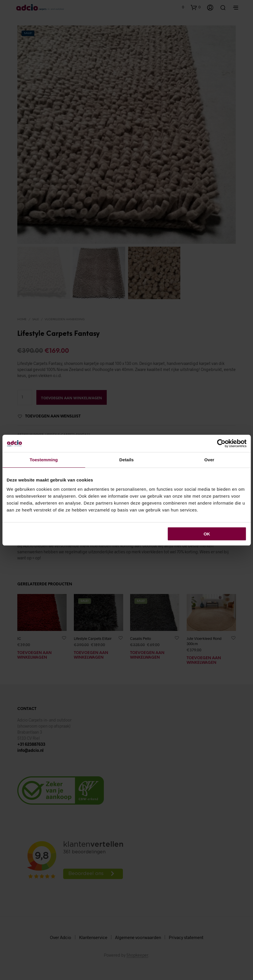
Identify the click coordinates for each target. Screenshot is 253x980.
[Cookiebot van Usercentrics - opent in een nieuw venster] (221, 443)
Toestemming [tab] (44, 460)
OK (207, 534)
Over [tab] (209, 460)
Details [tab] (127, 460)
